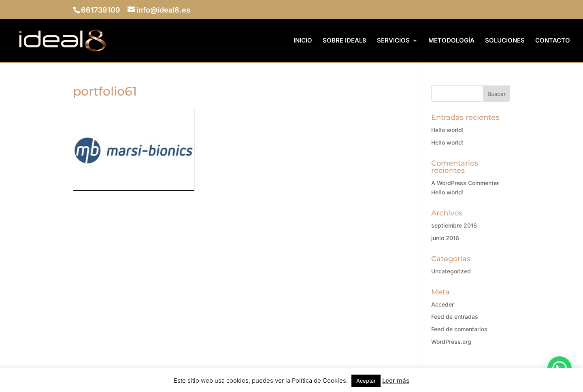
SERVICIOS (393, 41)
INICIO (303, 41)
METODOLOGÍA (451, 41)
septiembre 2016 (454, 225)
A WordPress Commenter (465, 183)
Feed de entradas (455, 316)
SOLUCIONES (505, 41)
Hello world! (447, 130)
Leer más (396, 380)
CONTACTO (553, 41)
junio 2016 (445, 238)
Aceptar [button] (366, 381)
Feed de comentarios (459, 329)
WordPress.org (451, 342)
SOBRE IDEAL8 (345, 41)
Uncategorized (451, 271)
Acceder (443, 304)
